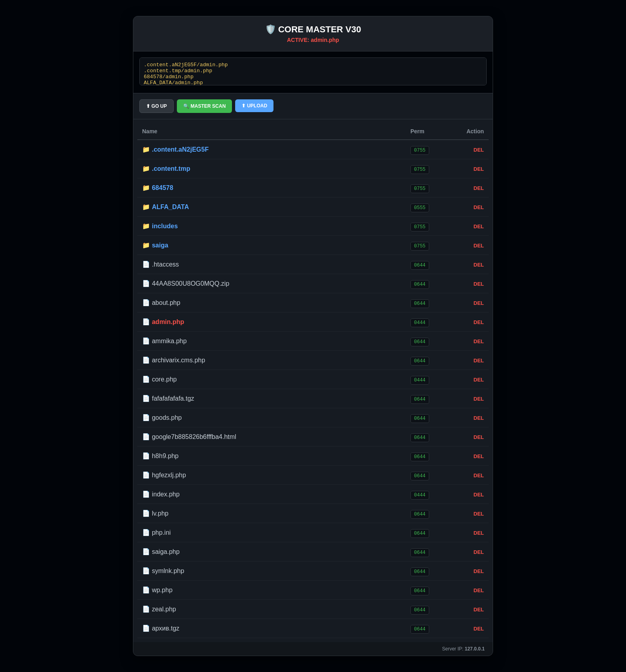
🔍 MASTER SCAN (204, 106)
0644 (420, 265)
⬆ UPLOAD (254, 106)
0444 (420, 322)
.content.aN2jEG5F (180, 149)
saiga (160, 245)
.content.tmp (171, 169)
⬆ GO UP (156, 106)
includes (165, 226)
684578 (162, 188)
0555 (420, 207)
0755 (420, 150)
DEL (479, 150)
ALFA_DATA (170, 207)
